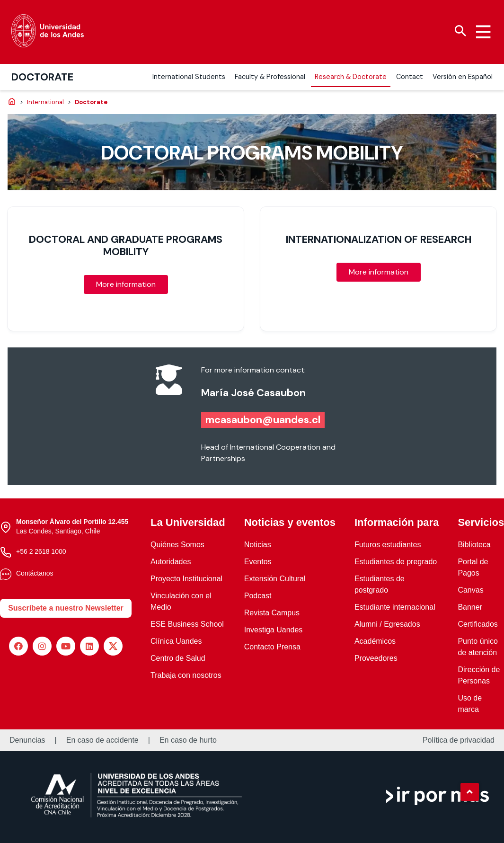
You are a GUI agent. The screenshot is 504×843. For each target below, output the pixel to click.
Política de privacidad (459, 740)
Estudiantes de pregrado (396, 562)
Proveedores (376, 658)
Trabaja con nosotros (186, 675)
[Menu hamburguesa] (483, 32)
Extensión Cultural (275, 579)
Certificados (477, 624)
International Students (189, 77)
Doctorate (42, 77)
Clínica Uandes (176, 641)
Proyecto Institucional (186, 579)
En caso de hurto (188, 740)
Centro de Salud (178, 658)
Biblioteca (474, 545)
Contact (410, 77)
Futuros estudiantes (388, 545)
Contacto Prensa (272, 647)
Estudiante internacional (395, 607)
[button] (469, 792)
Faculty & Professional (270, 77)
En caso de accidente (102, 740)
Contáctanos (35, 573)
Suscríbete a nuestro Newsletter (66, 608)
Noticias (258, 545)
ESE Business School (187, 624)
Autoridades (171, 562)
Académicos (375, 641)
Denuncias (27, 740)
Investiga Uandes (274, 630)
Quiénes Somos (177, 545)
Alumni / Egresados (387, 624)
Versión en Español (463, 77)
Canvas (470, 590)
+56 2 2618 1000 (41, 551)
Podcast (258, 596)
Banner (470, 607)
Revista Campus (272, 613)
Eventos (258, 562)
